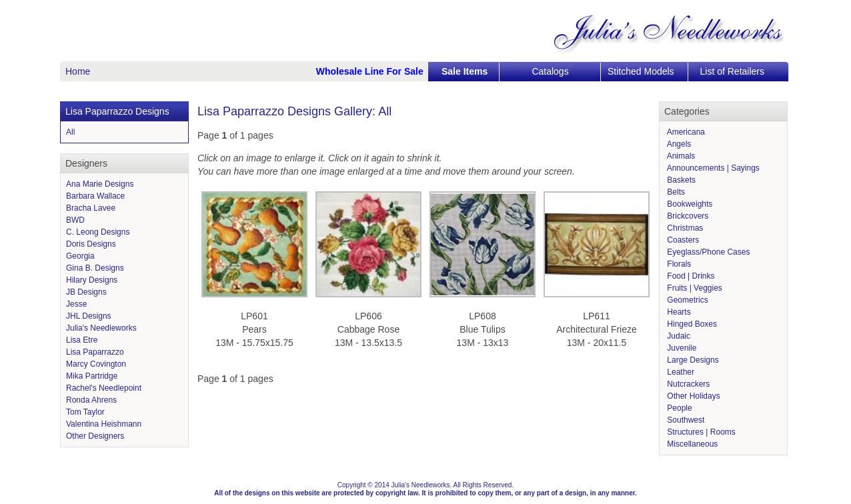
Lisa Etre (82, 340)
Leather (680, 372)
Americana (685, 132)
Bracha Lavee (91, 208)
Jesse (76, 304)
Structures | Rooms (700, 432)
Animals (680, 156)
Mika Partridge (92, 376)
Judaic (678, 336)
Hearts (678, 312)
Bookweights (689, 204)
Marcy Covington (96, 364)
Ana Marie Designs (100, 184)
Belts (675, 192)
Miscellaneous (691, 444)
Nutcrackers (687, 384)
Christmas (684, 228)
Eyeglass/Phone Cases (707, 252)
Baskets (680, 180)
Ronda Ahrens (91, 400)
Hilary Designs (92, 280)
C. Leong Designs (98, 232)
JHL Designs (89, 316)
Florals (678, 264)
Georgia (80, 256)
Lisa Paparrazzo (95, 352)
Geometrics (687, 300)
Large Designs (692, 360)
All (70, 132)
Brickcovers (687, 216)
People (679, 408)
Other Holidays (693, 396)
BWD (75, 220)
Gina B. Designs (95, 268)
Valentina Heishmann (104, 424)
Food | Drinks (690, 276)
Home (78, 71)
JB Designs (86, 292)
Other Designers (95, 436)
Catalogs (550, 71)
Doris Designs (91, 244)
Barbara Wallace (95, 196)
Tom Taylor (85, 412)
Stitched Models (641, 71)
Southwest (685, 420)
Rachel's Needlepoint (104, 388)
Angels (678, 144)
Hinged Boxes (691, 324)
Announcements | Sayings (712, 168)
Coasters (682, 240)
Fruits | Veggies (694, 288)
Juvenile (681, 348)
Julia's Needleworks (101, 328)
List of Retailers (732, 71)
